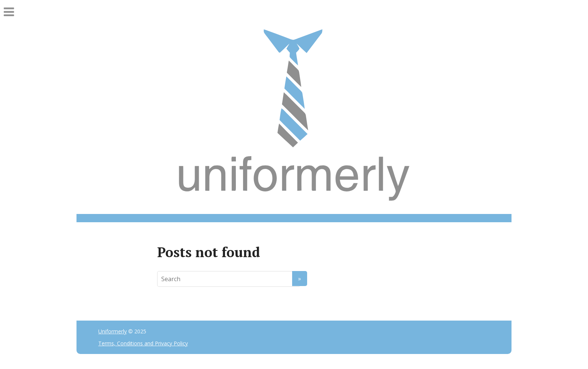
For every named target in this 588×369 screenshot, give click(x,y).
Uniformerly (112, 331)
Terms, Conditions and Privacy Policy (143, 343)
